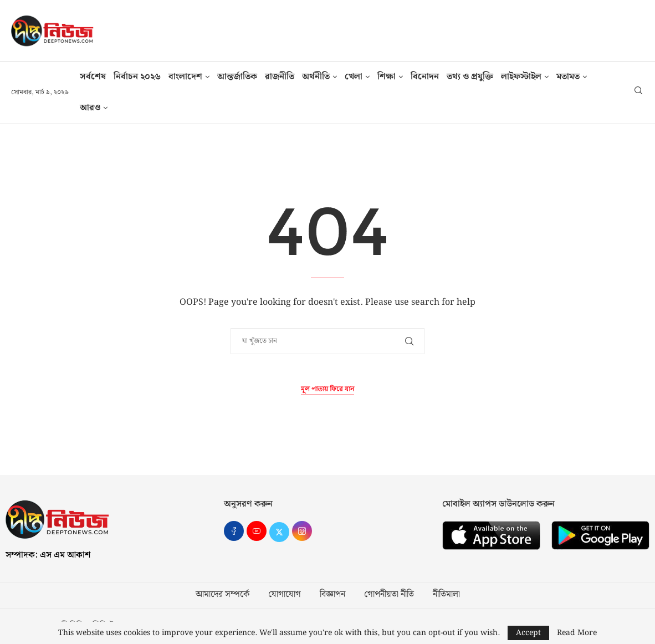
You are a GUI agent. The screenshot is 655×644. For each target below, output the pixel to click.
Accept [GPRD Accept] (528, 633)
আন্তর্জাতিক (237, 77)
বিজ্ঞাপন (332, 595)
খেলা (354, 77)
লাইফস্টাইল (521, 77)
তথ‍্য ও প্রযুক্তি (470, 77)
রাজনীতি (280, 77)
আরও (90, 108)
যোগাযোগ (285, 595)
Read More (577, 633)
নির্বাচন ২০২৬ (137, 77)
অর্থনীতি (316, 77)
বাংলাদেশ (185, 77)
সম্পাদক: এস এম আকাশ (48, 555)
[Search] (638, 93)
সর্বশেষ (93, 77)
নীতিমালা (446, 595)
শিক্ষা (387, 77)
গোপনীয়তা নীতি (389, 595)
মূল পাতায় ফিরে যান (327, 389)
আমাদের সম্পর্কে (222, 595)
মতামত (568, 77)
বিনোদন (425, 77)
